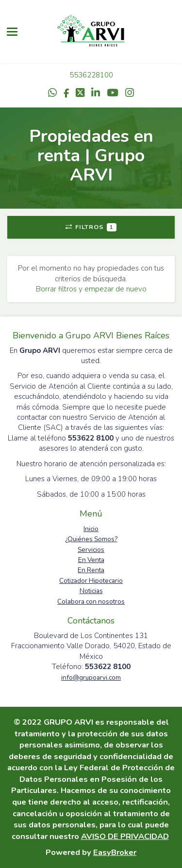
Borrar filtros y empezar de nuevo (91, 289)
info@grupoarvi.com (91, 678)
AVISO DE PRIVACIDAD (125, 836)
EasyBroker (115, 852)
